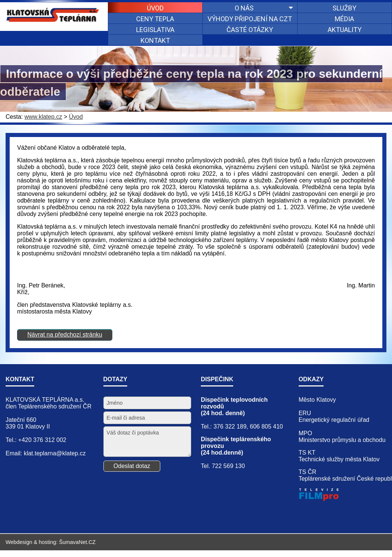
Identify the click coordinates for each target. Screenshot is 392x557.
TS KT (307, 453)
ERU (305, 413)
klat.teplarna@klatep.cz (55, 453)
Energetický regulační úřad (334, 420)
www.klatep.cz (43, 117)
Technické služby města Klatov (339, 459)
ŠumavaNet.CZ (77, 542)
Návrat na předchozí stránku (65, 335)
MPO (305, 433)
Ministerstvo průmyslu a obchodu (342, 440)
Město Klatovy (317, 400)
